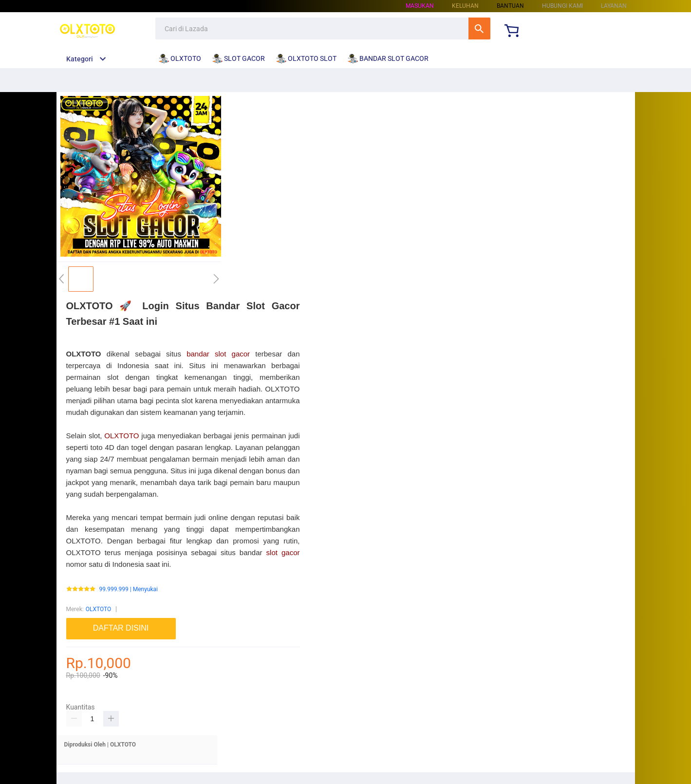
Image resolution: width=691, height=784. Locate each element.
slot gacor (283, 552)
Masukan (420, 6)
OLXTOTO (121, 436)
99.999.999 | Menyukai (129, 589)
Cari (479, 28)
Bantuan (510, 6)
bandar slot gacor (218, 354)
